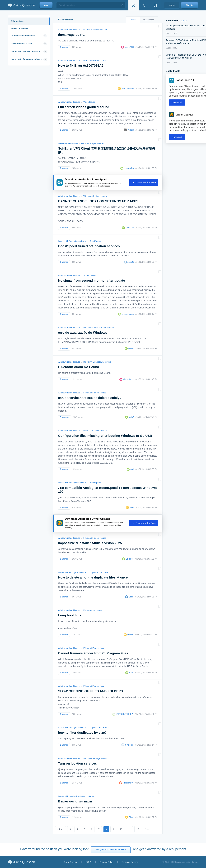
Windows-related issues (23, 36)
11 (129, 829)
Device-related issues (22, 43)
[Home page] (134, 5)
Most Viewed (149, 20)
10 (121, 829)
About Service (70, 862)
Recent (133, 20)
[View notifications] (144, 5)
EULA (89, 862)
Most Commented (20, 28)
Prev (61, 829)
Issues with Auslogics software (26, 59)
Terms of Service (130, 862)
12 (138, 829)
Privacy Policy (106, 862)
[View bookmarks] (155, 5)
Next (147, 829)
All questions (18, 21)
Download (177, 102)
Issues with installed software (26, 51)
